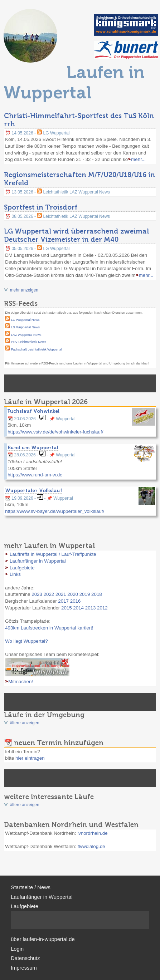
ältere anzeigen (25, 723)
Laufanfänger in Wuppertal (38, 561)
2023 (37, 594)
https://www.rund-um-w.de (35, 475)
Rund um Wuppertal (33, 447)
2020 (73, 594)
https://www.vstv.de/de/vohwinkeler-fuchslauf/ (55, 432)
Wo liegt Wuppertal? (26, 641)
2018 (97, 594)
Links (15, 574)
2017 (63, 601)
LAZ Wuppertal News (26, 335)
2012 (102, 608)
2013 (91, 608)
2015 (67, 608)
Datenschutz (25, 958)
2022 (49, 594)
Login (17, 949)
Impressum (24, 968)
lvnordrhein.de (92, 833)
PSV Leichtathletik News (29, 342)
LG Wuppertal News (25, 327)
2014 (78, 608)
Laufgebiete (22, 568)
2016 (76, 601)
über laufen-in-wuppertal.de (43, 939)
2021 (61, 594)
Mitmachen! (21, 682)
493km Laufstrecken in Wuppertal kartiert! (49, 628)
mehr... (138, 159)
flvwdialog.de (91, 846)
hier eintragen (30, 758)
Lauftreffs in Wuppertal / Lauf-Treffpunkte (53, 554)
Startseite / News (31, 887)
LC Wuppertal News (25, 320)
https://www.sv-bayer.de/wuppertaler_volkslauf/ (55, 511)
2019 (85, 594)
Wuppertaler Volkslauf (34, 490)
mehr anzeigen (24, 290)
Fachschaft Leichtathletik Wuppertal (37, 349)
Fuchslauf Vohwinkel (33, 411)
